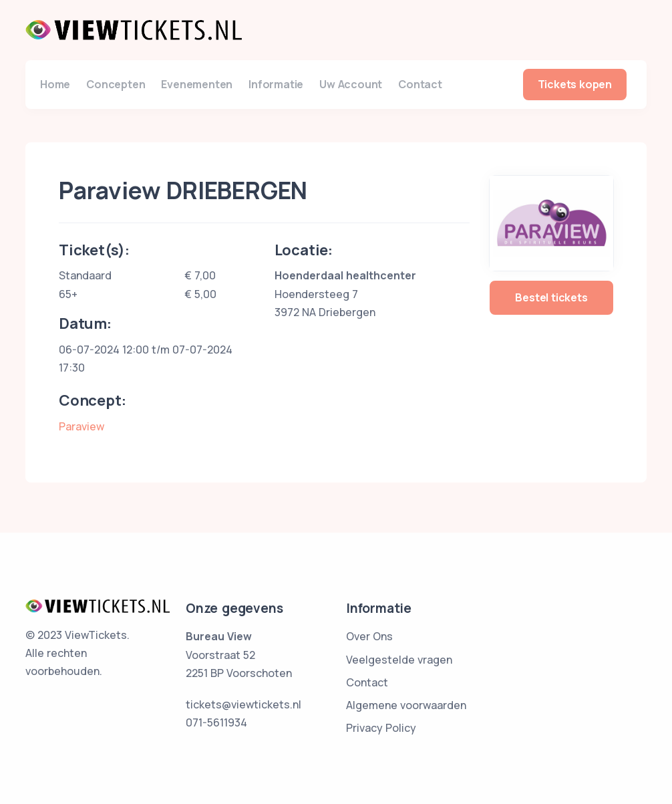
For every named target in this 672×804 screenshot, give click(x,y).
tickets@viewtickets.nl (243, 704)
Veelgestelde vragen (399, 660)
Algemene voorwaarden (406, 705)
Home (55, 84)
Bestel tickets (551, 297)
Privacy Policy (381, 728)
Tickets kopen (575, 84)
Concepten (116, 84)
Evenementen (197, 84)
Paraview (81, 426)
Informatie (276, 84)
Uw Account (351, 84)
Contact (420, 84)
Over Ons (369, 636)
